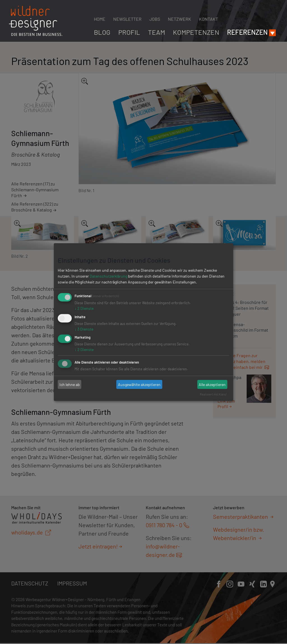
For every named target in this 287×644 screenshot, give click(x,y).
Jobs (155, 19)
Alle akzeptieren (212, 384)
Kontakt (209, 19)
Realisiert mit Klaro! (213, 394)
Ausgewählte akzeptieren (139, 384)
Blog (102, 32)
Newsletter (127, 19)
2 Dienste (84, 308)
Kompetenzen (196, 32)
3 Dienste (84, 329)
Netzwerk (180, 19)
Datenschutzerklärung (108, 276)
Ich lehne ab (70, 384)
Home (100, 19)
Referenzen (247, 32)
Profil (129, 32)
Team (157, 32)
